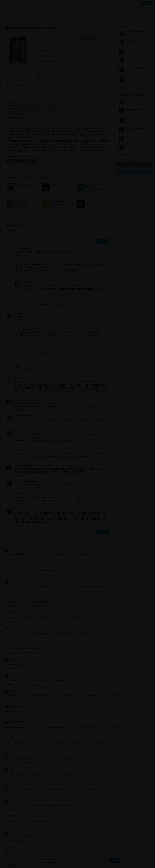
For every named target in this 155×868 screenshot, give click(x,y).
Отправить (102, 241)
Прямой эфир (16, 544)
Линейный (20, 117)
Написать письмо (127, 864)
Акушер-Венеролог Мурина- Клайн (20, 597)
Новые (23, 231)
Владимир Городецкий (24, 466)
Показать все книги (128, 86)
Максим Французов (14, 706)
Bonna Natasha (28, 282)
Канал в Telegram (134, 171)
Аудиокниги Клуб (13, 864)
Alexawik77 (11, 659)
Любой (28, 114)
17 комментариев (103, 75)
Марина (17, 431)
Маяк (9, 675)
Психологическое (32, 105)
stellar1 (17, 329)
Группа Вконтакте (134, 164)
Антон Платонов (13, 800)
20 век (27, 111)
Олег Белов (11, 690)
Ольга (24, 347)
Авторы (20, 3)
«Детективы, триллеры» (41, 178)
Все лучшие (125, 155)
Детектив (20, 102)
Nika (9, 550)
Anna (9, 784)
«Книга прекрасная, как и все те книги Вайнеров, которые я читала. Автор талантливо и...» (60, 75)
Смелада (10, 847)
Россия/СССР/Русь (49, 108)
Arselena (10, 816)
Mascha (10, 737)
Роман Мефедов (21, 494)
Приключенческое (49, 105)
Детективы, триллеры (17, 86)
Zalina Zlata (19, 378)
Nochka (10, 612)
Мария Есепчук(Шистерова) (26, 481)
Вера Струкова (28, 301)
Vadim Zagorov (12, 565)
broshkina (18, 450)
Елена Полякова (21, 249)
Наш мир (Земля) (32, 108)
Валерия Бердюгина (15, 581)
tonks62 (17, 261)
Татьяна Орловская (14, 628)
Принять (115, 861)
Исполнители (31, 3)
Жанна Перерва (21, 313)
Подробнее (67, 862)
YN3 (9, 831)
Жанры (12, 3)
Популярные (11, 231)
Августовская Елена (15, 722)
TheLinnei (18, 366)
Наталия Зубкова (21, 416)
